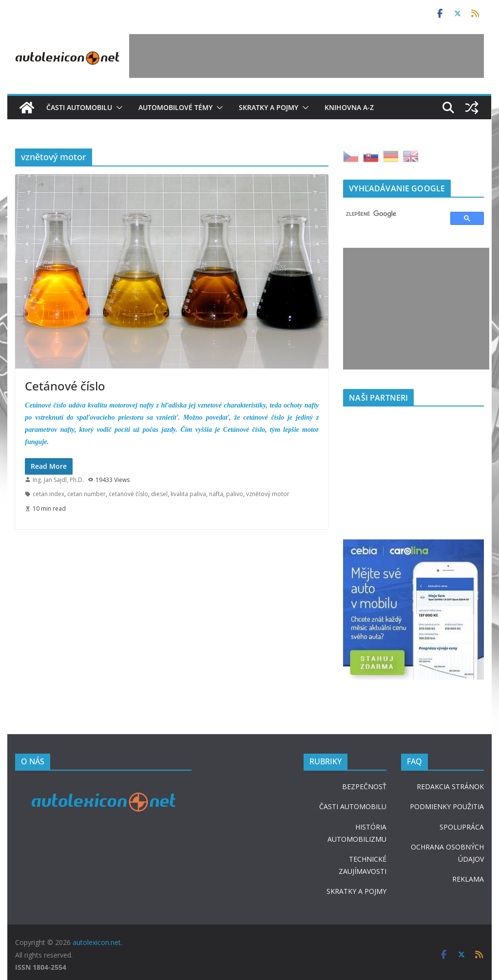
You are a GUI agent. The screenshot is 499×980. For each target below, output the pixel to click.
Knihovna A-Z (349, 107)
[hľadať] (392, 214)
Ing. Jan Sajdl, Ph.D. (58, 480)
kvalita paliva (188, 494)
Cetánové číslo (65, 386)
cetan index (48, 494)
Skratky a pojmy (269, 107)
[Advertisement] (307, 56)
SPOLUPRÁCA (462, 827)
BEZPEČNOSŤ (364, 786)
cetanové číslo (128, 494)
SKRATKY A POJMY (356, 891)
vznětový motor (268, 494)
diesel (159, 494)
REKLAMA (468, 879)
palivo (235, 494)
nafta (216, 494)
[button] (117, 108)
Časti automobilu (79, 107)
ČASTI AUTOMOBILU (353, 806)
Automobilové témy (175, 107)
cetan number (86, 494)
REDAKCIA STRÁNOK (450, 786)
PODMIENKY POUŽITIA (447, 806)
